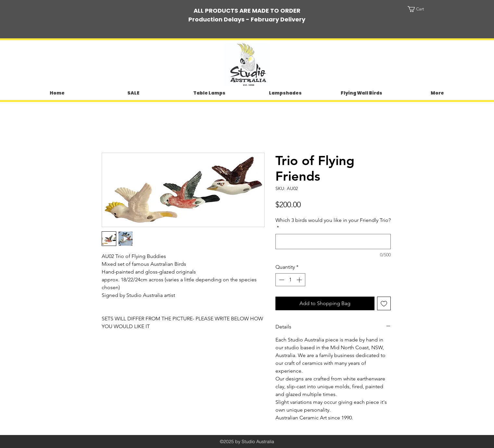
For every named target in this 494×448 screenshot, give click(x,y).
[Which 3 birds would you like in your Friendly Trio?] (333, 242)
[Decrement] (281, 280)
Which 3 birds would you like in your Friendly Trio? (333, 224)
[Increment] (300, 280)
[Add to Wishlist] (384, 303)
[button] (422, 9)
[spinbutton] (290, 280)
